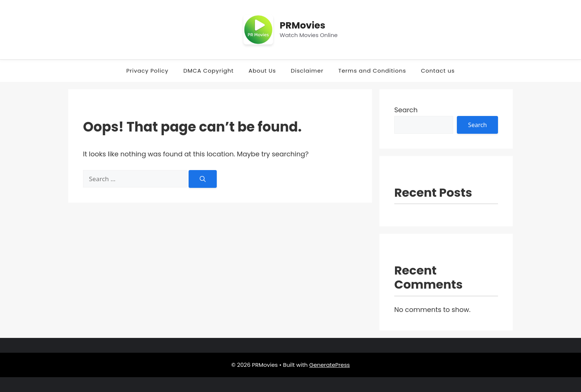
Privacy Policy (147, 71)
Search (406, 110)
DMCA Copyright (209, 71)
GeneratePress (329, 365)
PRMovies (303, 25)
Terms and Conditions (372, 71)
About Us (262, 71)
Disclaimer (307, 71)
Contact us (438, 71)
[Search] (203, 179)
